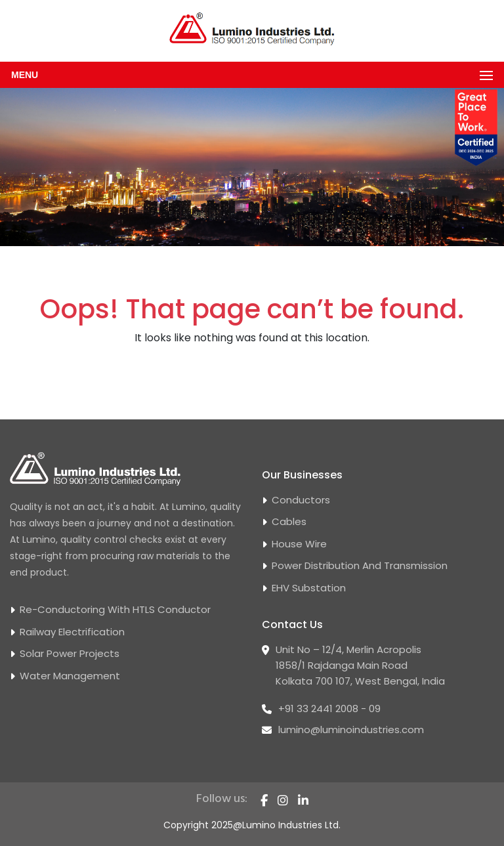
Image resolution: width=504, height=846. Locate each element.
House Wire (299, 544)
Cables (289, 521)
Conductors (301, 500)
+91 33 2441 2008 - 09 (329, 709)
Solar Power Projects (70, 653)
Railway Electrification (72, 632)
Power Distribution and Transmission (360, 565)
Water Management (70, 676)
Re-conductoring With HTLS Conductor (115, 609)
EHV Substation (309, 588)
